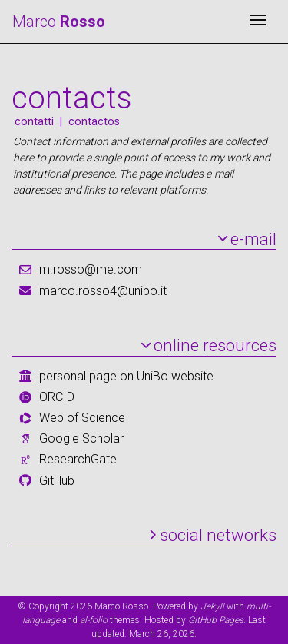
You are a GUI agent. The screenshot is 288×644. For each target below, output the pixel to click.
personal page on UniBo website (126, 376)
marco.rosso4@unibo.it (103, 291)
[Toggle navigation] (258, 22)
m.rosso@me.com (91, 269)
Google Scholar (81, 438)
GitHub (57, 481)
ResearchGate (78, 459)
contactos (94, 122)
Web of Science (82, 418)
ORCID (57, 397)
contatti (34, 122)
